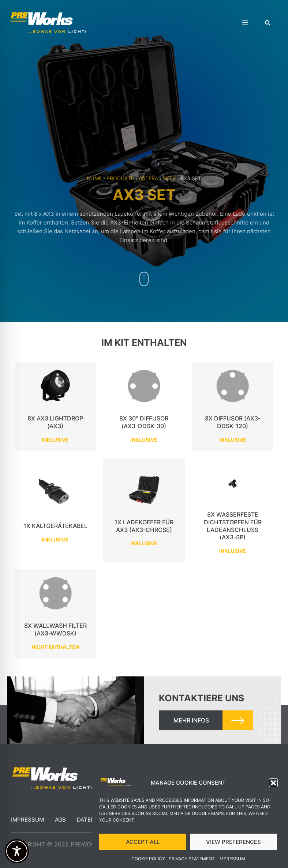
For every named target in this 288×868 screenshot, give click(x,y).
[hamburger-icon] (245, 24)
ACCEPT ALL (143, 844)
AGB (60, 820)
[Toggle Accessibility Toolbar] (17, 851)
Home (94, 178)
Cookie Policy (148, 861)
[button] (273, 785)
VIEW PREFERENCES (233, 844)
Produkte (120, 178)
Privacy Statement (192, 861)
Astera (148, 178)
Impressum (232, 861)
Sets (169, 178)
